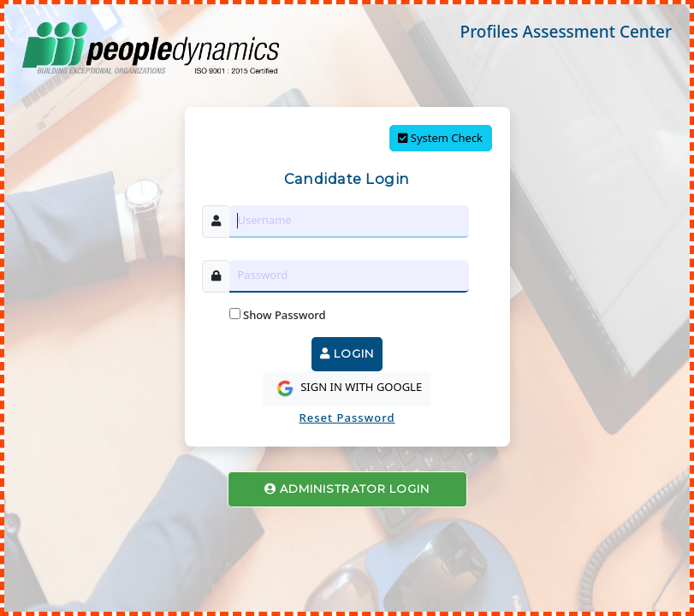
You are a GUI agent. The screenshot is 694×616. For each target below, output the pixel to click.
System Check (440, 138)
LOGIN (347, 353)
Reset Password (347, 418)
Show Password (278, 315)
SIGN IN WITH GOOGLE (347, 388)
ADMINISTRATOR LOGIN (347, 489)
